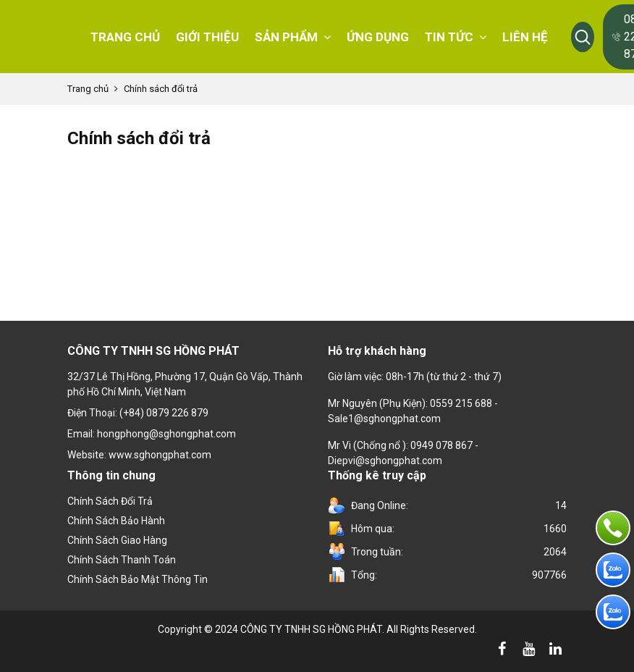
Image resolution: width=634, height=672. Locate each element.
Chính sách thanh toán (122, 560)
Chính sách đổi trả (110, 501)
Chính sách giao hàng (117, 540)
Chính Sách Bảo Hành (116, 521)
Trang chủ (88, 89)
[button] (583, 37)
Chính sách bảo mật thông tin (138, 579)
